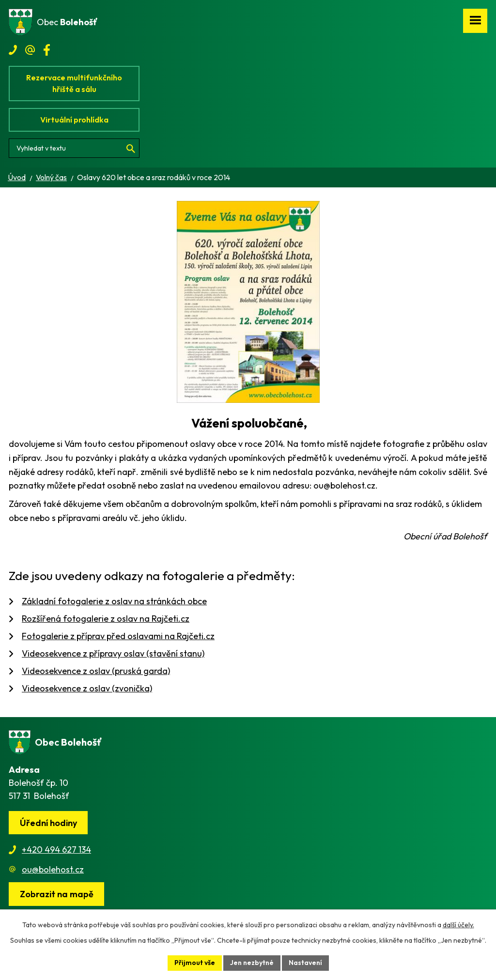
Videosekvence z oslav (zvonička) (87, 688)
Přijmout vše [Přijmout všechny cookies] (195, 963)
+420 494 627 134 (56, 850)
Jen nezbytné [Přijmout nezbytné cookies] (252, 963)
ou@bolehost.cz (53, 869)
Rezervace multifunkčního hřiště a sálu (74, 83)
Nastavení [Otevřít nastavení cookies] (305, 963)
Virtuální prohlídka (74, 120)
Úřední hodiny (48, 823)
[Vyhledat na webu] (74, 148)
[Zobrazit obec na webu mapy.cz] (56, 894)
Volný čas (51, 177)
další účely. (458, 925)
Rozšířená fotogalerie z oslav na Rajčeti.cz (106, 619)
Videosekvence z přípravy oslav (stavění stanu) (113, 653)
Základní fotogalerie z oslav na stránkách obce (114, 601)
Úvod (17, 177)
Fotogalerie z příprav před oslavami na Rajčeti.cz (118, 636)
